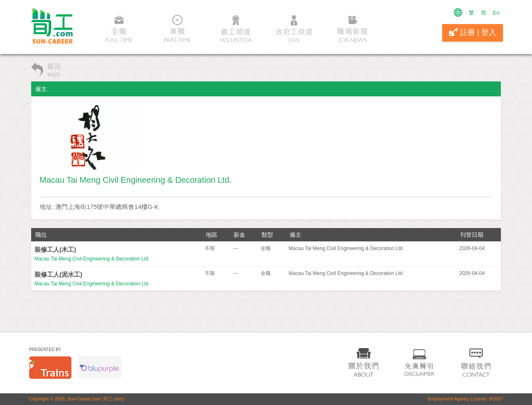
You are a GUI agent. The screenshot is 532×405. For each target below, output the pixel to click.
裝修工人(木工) (55, 249)
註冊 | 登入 (473, 32)
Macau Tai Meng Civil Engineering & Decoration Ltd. (92, 259)
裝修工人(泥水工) (58, 274)
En (496, 13)
